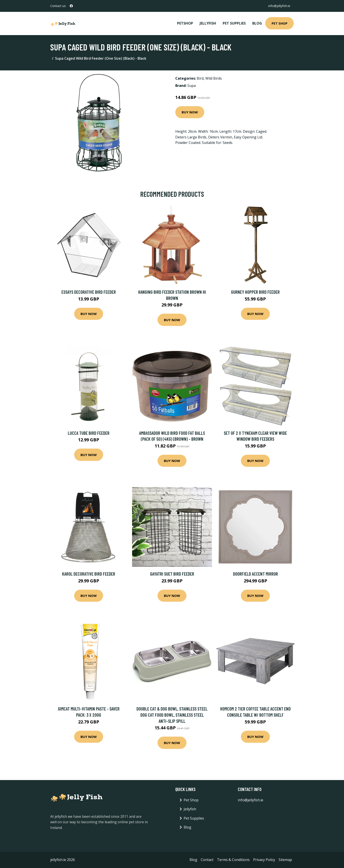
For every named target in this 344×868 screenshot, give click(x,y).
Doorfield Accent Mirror (255, 574)
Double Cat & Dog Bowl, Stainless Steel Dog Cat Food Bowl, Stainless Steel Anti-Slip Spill (172, 715)
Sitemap (285, 860)
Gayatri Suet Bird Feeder (172, 574)
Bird (200, 78)
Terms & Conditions (233, 860)
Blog (257, 23)
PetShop (185, 23)
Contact (207, 860)
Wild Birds (214, 78)
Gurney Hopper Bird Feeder (255, 292)
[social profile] (71, 6)
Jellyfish (208, 23)
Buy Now (190, 112)
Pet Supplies (234, 23)
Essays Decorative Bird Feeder (89, 292)
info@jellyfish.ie (279, 6)
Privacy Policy (264, 860)
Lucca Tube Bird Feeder (89, 433)
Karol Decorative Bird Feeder (89, 574)
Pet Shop (279, 23)
